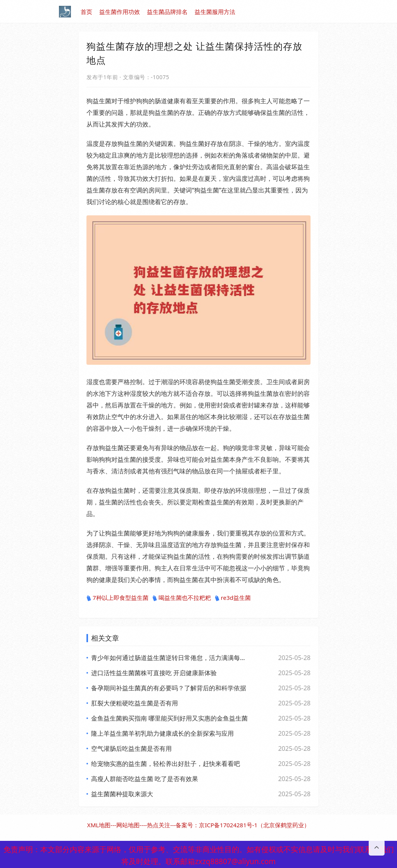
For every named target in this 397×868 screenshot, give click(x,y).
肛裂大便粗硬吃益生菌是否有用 (135, 703)
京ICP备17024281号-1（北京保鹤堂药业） (254, 825)
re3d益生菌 (233, 598)
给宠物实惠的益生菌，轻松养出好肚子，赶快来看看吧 (166, 764)
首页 (86, 12)
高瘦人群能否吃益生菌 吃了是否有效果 (145, 779)
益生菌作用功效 (120, 12)
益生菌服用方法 (215, 12)
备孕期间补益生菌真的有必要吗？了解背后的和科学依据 (169, 688)
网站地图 (128, 825)
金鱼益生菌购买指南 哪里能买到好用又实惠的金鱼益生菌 (169, 718)
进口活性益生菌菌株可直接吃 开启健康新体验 (154, 673)
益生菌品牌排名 (167, 12)
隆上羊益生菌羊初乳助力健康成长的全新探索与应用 (162, 733)
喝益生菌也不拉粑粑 (182, 598)
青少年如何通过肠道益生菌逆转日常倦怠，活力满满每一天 (169, 658)
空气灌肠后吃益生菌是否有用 (131, 748)
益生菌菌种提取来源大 (122, 794)
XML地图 (99, 825)
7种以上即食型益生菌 (117, 598)
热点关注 (159, 825)
